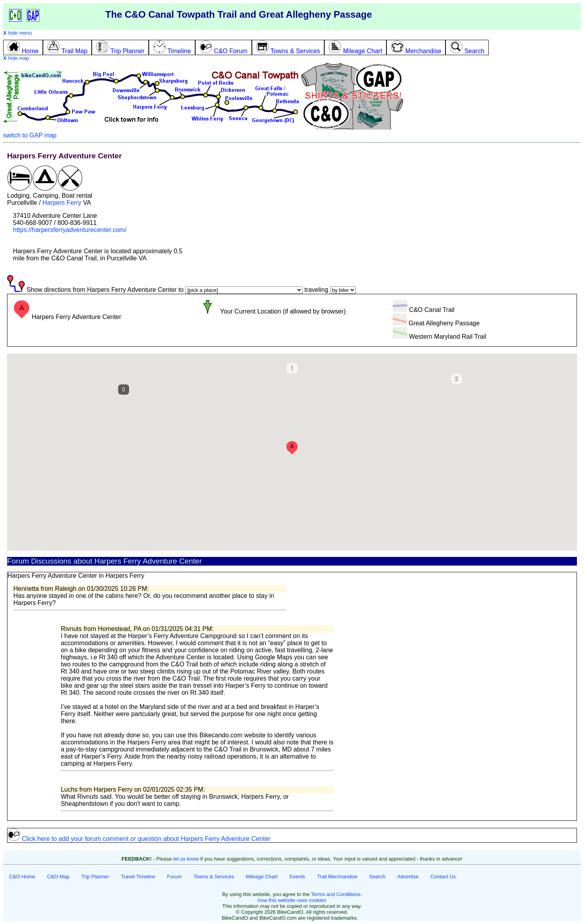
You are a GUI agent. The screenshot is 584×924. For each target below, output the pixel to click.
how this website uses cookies (292, 900)
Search (377, 877)
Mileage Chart (262, 877)
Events (298, 877)
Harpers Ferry (62, 203)
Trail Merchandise (337, 877)
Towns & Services (214, 877)
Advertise (408, 877)
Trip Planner (95, 877)
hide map (16, 58)
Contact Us (443, 877)
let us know (186, 859)
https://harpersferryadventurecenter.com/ (70, 230)
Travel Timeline (138, 877)
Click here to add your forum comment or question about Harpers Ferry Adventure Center (139, 839)
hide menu (18, 33)
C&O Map (58, 877)
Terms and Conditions (336, 894)
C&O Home (22, 877)
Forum (175, 877)
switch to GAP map (30, 135)
